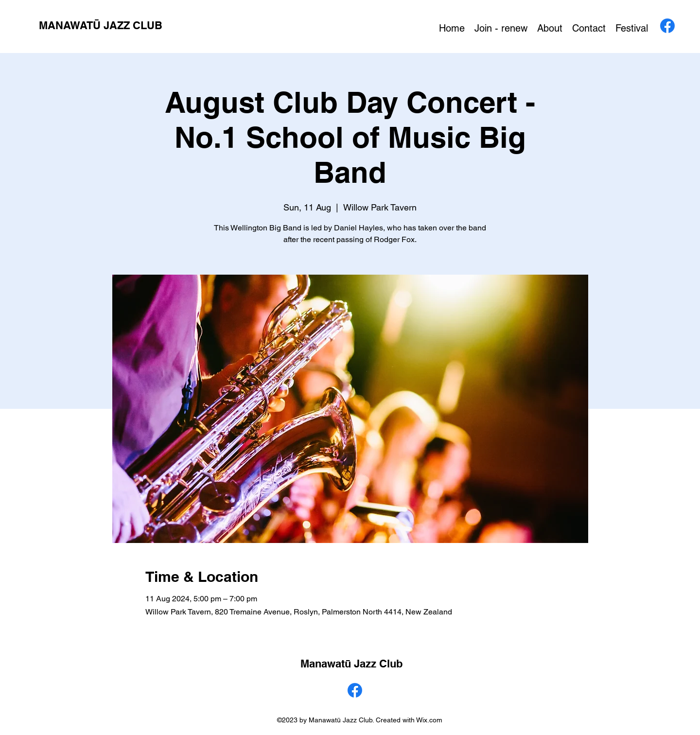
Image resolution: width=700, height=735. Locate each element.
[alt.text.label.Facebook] (667, 26)
